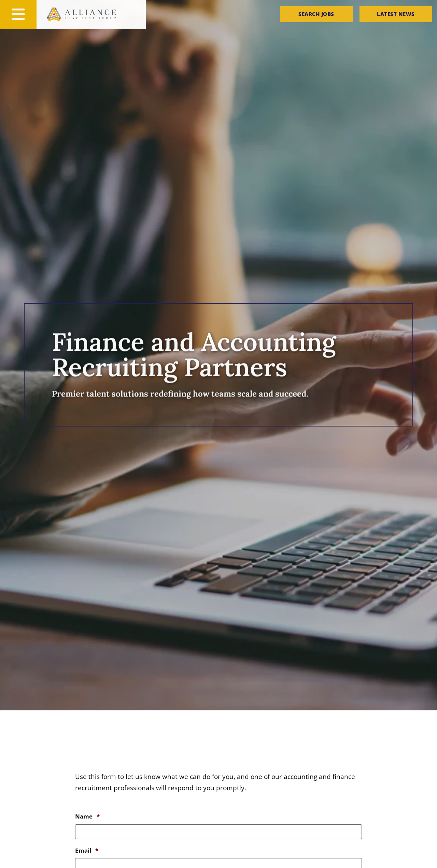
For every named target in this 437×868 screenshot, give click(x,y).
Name (87, 816)
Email (87, 848)
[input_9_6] (218, 831)
